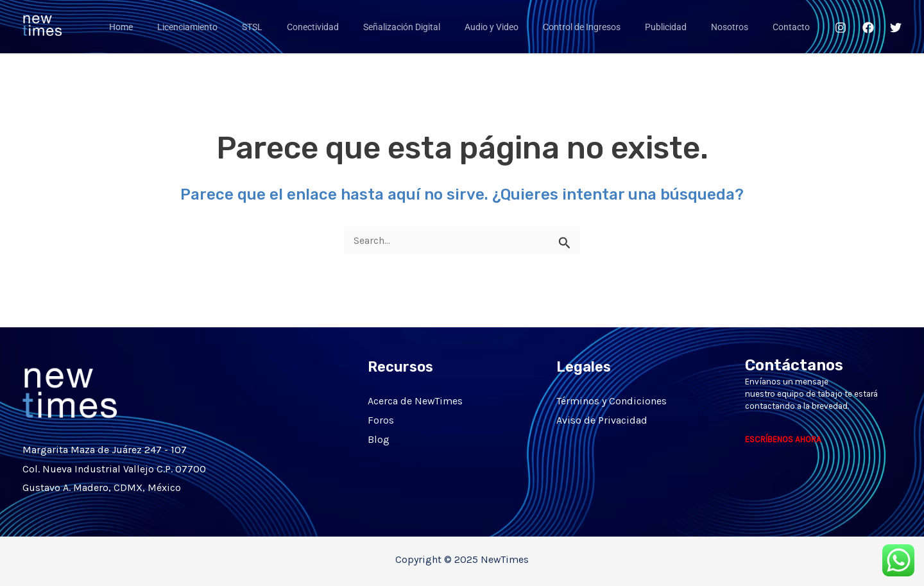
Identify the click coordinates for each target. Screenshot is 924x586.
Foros (381, 420)
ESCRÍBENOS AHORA (783, 439)
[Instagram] (841, 28)
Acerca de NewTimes (415, 401)
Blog (379, 439)
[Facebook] (868, 28)
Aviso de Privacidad (602, 420)
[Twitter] (896, 28)
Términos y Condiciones (612, 401)
